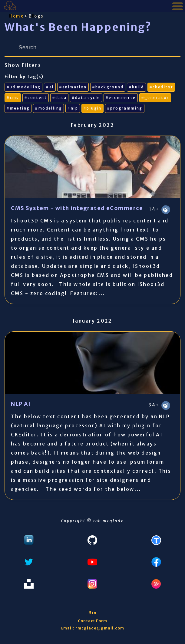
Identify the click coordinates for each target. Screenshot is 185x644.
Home (17, 16)
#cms (13, 98)
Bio (92, 613)
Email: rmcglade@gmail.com (93, 628)
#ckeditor (161, 87)
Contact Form (93, 621)
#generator (155, 98)
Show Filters (23, 65)
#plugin (92, 108)
